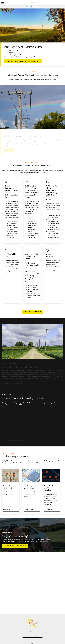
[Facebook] (31, 631)
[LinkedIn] (34, 631)
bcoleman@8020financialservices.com (32, 637)
